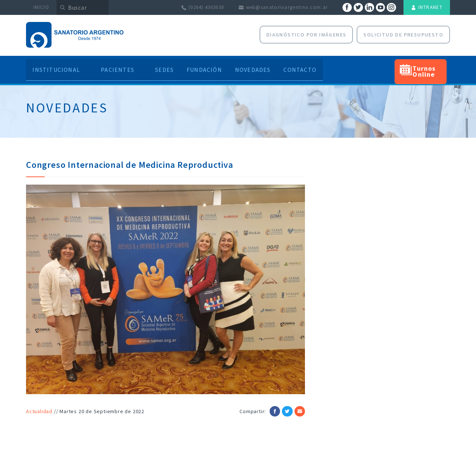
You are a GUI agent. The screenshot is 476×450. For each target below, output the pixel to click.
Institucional (58, 66)
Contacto (307, 66)
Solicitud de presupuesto (403, 35)
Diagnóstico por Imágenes (306, 35)
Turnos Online (431, 66)
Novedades (255, 66)
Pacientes (116, 66)
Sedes (159, 66)
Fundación (203, 66)
